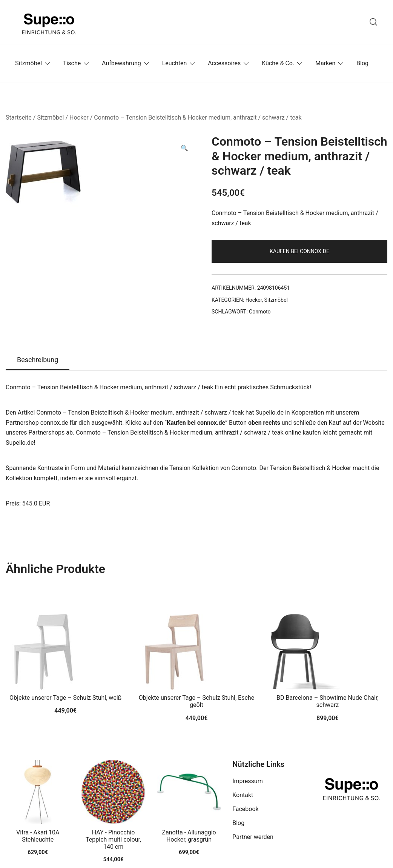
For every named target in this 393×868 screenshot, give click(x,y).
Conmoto (260, 312)
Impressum (248, 781)
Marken (325, 63)
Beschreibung (38, 360)
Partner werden (253, 837)
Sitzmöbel (28, 63)
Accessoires (224, 63)
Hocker (79, 118)
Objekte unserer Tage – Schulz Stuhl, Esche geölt (196, 701)
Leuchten (175, 63)
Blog (362, 63)
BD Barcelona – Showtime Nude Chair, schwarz (327, 701)
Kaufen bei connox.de (299, 251)
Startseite (19, 118)
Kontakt (243, 795)
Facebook (245, 809)
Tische (72, 63)
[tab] (38, 360)
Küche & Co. (278, 63)
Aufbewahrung (121, 63)
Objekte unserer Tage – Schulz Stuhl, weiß (65, 698)
